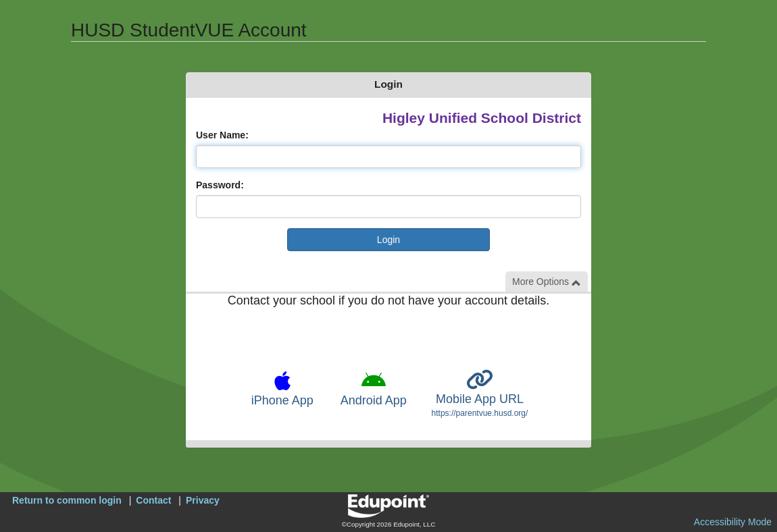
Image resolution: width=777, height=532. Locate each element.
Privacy (203, 500)
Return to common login (67, 500)
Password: (220, 185)
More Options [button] (547, 282)
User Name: (222, 135)
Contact (153, 500)
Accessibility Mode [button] (733, 522)
